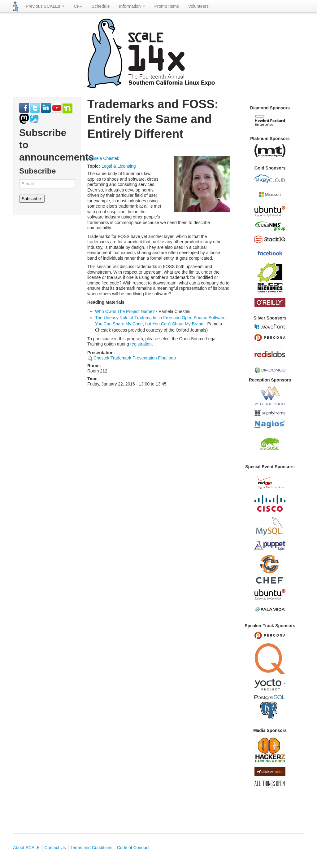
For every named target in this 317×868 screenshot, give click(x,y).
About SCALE (26, 848)
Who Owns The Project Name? (125, 311)
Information (132, 6)
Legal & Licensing (119, 166)
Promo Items (167, 6)
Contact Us (55, 848)
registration (141, 344)
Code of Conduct (133, 848)
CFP (78, 6)
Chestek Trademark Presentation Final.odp (135, 358)
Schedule (101, 6)
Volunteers (198, 6)
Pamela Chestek (103, 158)
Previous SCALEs (45, 6)
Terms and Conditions (91, 848)
